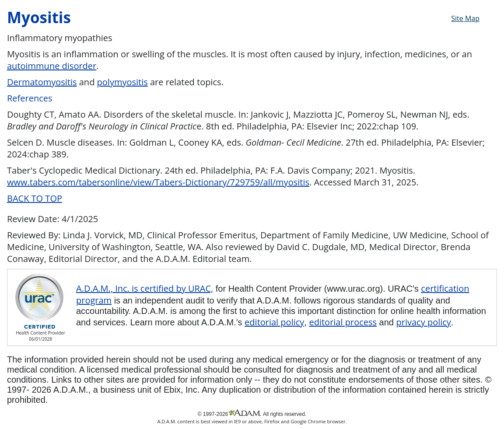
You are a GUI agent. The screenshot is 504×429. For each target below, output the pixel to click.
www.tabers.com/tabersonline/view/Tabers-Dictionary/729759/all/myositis (158, 182)
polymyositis (122, 82)
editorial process (343, 322)
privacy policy (424, 322)
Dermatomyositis (42, 82)
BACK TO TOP (35, 198)
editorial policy (274, 322)
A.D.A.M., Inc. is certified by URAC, (145, 288)
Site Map (465, 18)
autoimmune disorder (52, 66)
